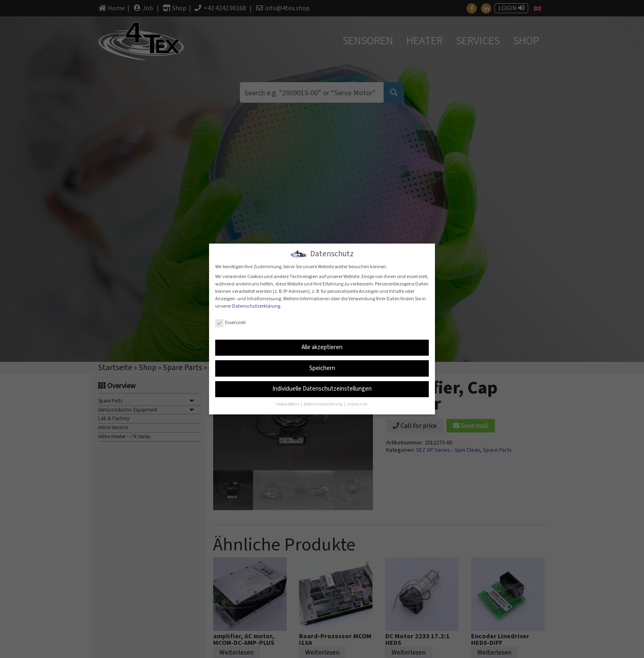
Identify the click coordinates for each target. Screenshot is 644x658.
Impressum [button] (357, 404)
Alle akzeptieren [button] (322, 346)
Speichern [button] (322, 367)
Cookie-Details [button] (288, 404)
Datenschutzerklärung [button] (324, 404)
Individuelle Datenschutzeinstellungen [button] (322, 388)
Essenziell (230, 322)
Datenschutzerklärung (256, 305)
